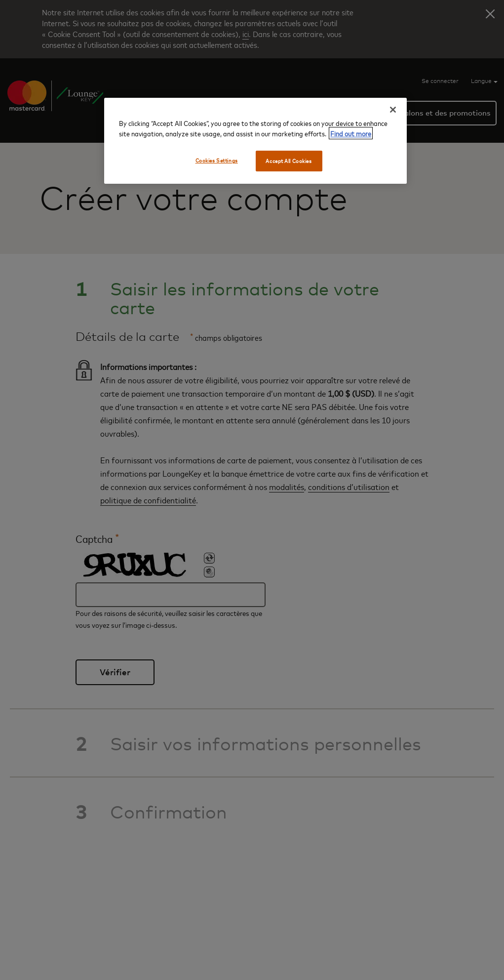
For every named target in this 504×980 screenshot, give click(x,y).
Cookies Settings (217, 160)
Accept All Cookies (289, 161)
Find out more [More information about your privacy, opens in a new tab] (351, 133)
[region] (255, 141)
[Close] (393, 110)
